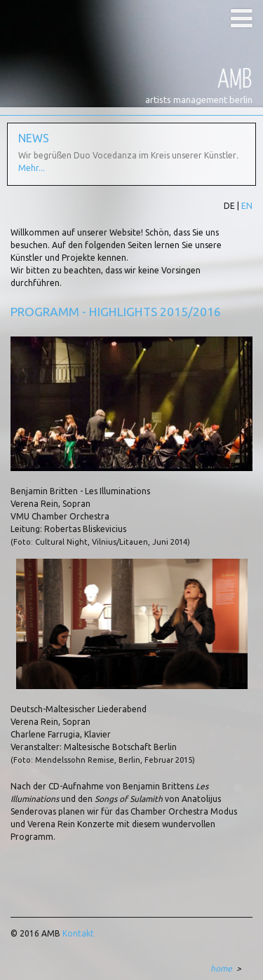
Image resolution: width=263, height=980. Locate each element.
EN (247, 206)
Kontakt (78, 933)
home (221, 968)
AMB (235, 77)
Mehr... (32, 168)
